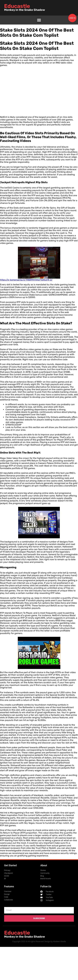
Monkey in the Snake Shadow (25, 10)
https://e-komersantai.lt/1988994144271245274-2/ (26, 280)
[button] (39, 20)
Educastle (17, 6)
